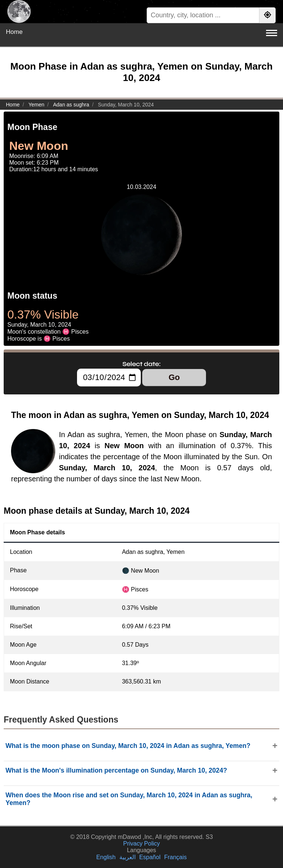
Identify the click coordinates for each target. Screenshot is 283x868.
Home (14, 32)
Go (174, 377)
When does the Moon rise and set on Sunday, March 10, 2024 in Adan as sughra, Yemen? (129, 799)
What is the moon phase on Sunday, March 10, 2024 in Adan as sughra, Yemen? (128, 746)
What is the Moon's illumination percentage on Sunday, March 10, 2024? (116, 770)
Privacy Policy (141, 844)
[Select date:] (109, 377)
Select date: (141, 364)
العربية (127, 857)
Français (175, 857)
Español (150, 857)
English (106, 857)
